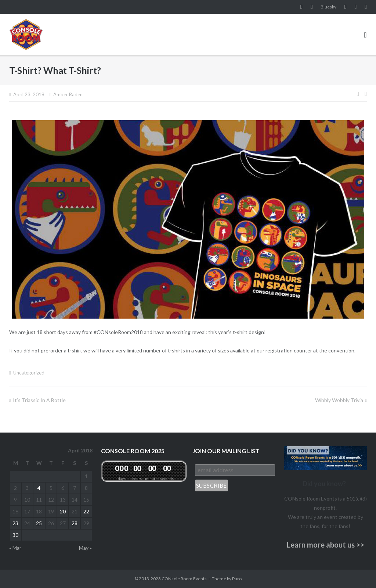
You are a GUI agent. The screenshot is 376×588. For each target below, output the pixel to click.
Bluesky (328, 7)
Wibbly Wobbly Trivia (339, 400)
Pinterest (356, 7)
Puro (237, 579)
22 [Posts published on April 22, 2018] (86, 511)
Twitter (366, 7)
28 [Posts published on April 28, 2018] (75, 523)
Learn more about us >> (326, 545)
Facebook (301, 7)
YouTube (346, 7)
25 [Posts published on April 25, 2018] (39, 523)
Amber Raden (68, 94)
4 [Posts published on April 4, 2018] (39, 488)
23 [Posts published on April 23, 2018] (15, 523)
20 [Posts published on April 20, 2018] (63, 511)
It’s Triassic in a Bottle (39, 400)
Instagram (312, 7)
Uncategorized (29, 373)
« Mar (15, 548)
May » (85, 548)
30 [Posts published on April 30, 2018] (15, 535)
